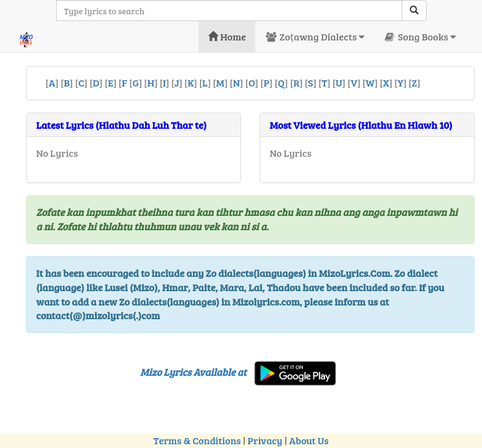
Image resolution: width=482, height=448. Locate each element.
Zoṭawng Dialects (314, 36)
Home (227, 36)
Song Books (419, 36)
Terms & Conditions (197, 440)
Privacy (265, 440)
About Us (309, 440)
